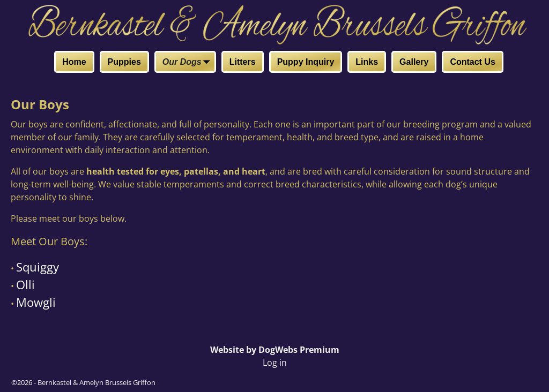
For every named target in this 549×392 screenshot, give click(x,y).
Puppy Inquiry (306, 62)
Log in (275, 363)
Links (367, 62)
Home (74, 62)
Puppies (124, 62)
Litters (243, 62)
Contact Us (472, 62)
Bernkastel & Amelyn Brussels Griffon (97, 382)
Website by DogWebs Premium (275, 350)
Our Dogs (188, 63)
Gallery (414, 62)
